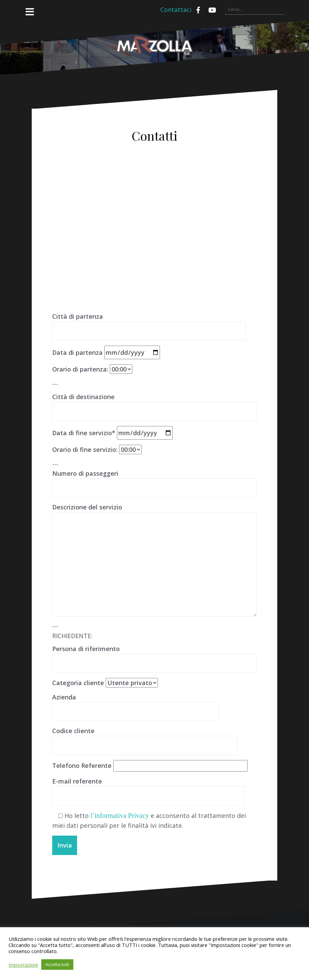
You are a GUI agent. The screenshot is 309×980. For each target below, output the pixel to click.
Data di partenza (106, 352)
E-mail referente (149, 788)
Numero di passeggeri (154, 480)
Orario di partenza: (92, 369)
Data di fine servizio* (112, 433)
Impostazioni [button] (23, 965)
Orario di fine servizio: (97, 449)
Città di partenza (149, 323)
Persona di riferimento (154, 656)
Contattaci (176, 10)
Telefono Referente (150, 765)
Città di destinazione (154, 404)
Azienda (136, 704)
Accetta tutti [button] (57, 964)
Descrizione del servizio (154, 512)
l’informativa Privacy (120, 816)
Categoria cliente (105, 683)
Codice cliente (145, 738)
